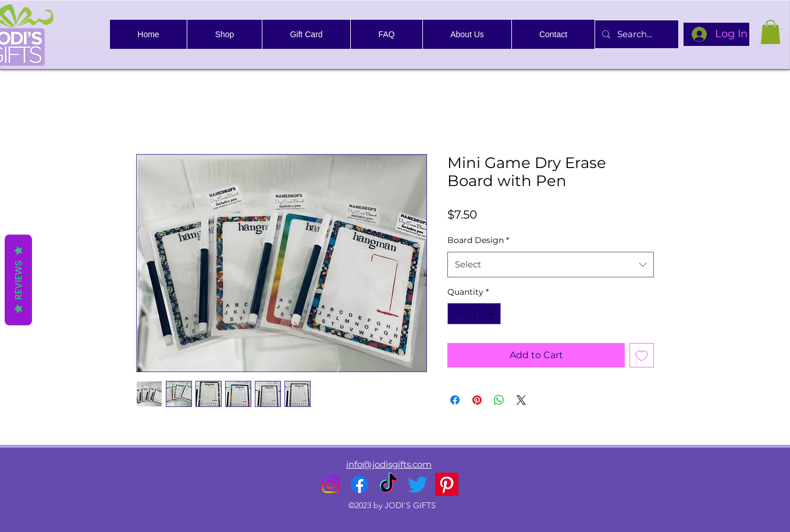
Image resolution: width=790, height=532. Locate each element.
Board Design (478, 240)
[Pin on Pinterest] (477, 400)
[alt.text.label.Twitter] (418, 484)
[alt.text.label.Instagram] (330, 484)
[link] (771, 32)
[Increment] (492, 314)
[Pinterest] (447, 484)
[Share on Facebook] (455, 400)
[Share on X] (521, 400)
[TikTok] (389, 484)
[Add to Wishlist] (642, 355)
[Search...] (636, 34)
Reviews (18, 280)
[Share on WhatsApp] (499, 400)
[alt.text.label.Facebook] (360, 484)
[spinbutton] (474, 314)
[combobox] (551, 265)
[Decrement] (456, 314)
